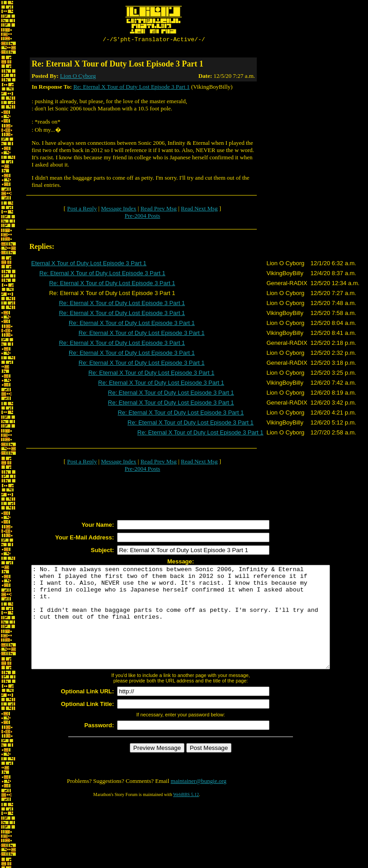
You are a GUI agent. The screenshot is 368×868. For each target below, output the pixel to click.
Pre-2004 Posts (142, 217)
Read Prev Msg (159, 210)
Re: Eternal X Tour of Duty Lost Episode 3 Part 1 (131, 88)
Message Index (118, 210)
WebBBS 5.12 (186, 816)
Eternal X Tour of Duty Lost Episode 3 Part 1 (89, 265)
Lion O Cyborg (78, 77)
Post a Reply (82, 210)
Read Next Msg (199, 210)
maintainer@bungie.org (199, 803)
